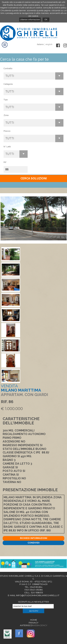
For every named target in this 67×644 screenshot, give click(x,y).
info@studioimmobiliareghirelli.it (38, 595)
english (49, 44)
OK (46, 19)
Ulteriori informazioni (30, 19)
